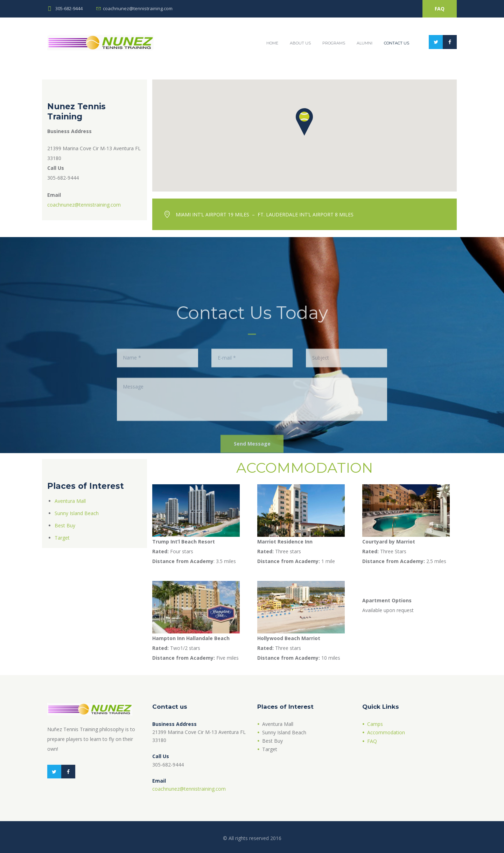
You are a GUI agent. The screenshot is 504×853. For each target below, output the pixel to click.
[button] (304, 122)
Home (272, 43)
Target (62, 538)
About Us (300, 43)
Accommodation (386, 732)
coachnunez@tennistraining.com (138, 8)
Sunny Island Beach (77, 513)
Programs (334, 43)
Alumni (365, 43)
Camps (375, 724)
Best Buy (65, 525)
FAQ (440, 9)
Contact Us (397, 43)
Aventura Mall (70, 501)
